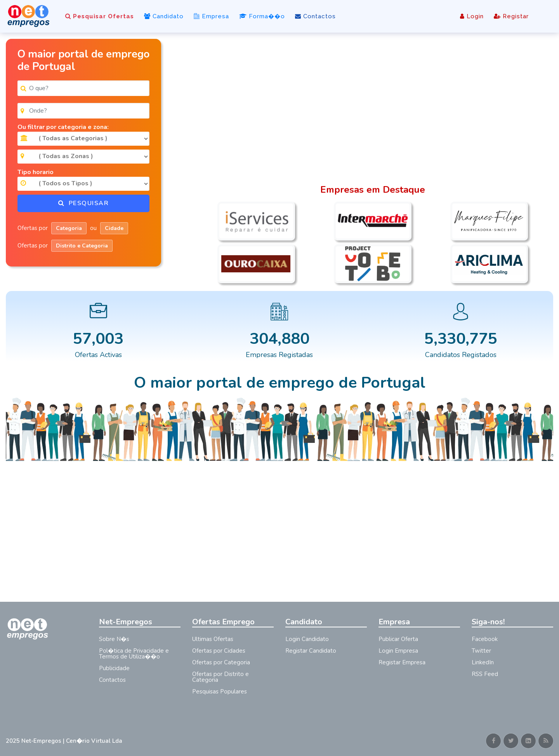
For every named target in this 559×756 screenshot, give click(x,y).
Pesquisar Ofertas (100, 16)
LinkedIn (483, 662)
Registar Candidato (311, 651)
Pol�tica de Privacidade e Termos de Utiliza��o (134, 654)
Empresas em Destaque (373, 190)
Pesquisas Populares (220, 692)
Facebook (485, 639)
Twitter (481, 651)
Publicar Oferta (398, 639)
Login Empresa (398, 651)
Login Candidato (307, 639)
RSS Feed (485, 674)
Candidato (164, 16)
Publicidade (114, 668)
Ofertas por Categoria (221, 662)
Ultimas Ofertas (213, 639)
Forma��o (262, 16)
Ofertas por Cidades (219, 651)
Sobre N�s (114, 639)
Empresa (211, 16)
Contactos (315, 16)
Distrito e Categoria (82, 246)
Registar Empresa (402, 662)
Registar (511, 16)
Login (472, 16)
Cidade (114, 228)
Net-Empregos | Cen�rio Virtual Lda (72, 741)
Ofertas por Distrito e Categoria (220, 677)
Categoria (69, 228)
